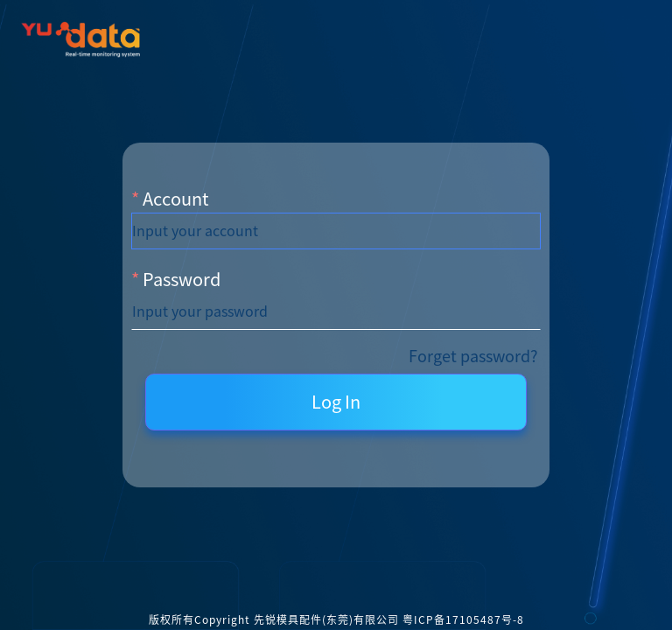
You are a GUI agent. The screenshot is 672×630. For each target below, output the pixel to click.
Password (182, 279)
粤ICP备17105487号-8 (463, 619)
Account (176, 199)
